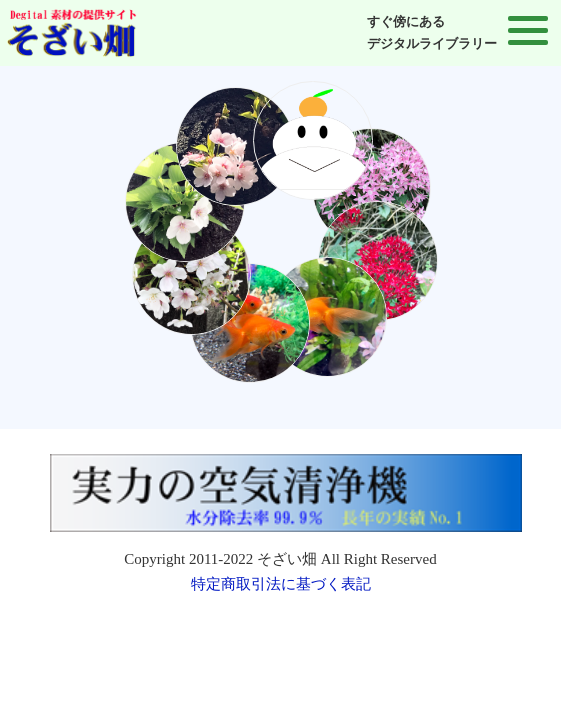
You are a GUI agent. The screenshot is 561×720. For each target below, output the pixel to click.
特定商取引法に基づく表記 (281, 584)
